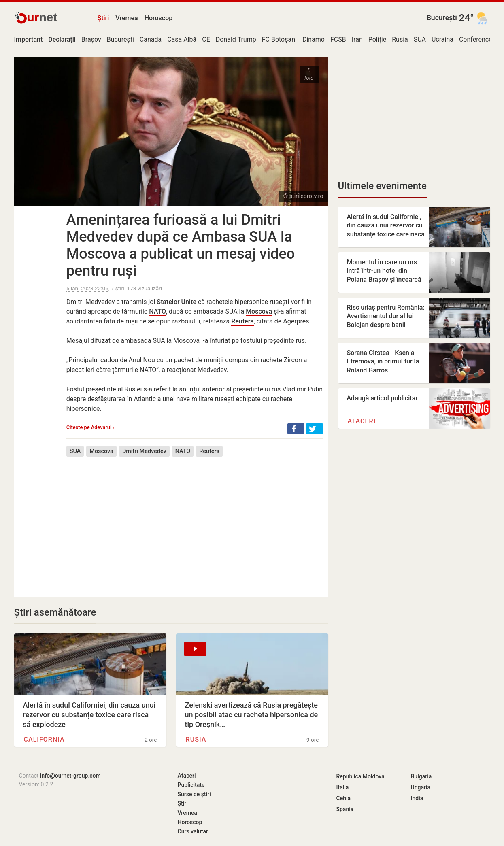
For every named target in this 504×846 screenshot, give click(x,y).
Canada (151, 39)
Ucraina (442, 39)
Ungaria (421, 787)
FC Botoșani (279, 39)
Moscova (259, 311)
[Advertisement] (195, 521)
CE (206, 39)
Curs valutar (193, 831)
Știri (103, 18)
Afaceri (362, 421)
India (417, 798)
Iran (357, 39)
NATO (157, 311)
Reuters (242, 321)
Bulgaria (421, 776)
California (44, 739)
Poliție (377, 39)
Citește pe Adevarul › (90, 427)
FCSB (338, 39)
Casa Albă (182, 39)
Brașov (91, 39)
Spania (345, 809)
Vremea (127, 18)
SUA (420, 39)
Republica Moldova (360, 776)
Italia (343, 787)
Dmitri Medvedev (144, 451)
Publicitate (191, 785)
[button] (296, 429)
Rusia (400, 39)
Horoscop (159, 18)
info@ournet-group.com (70, 776)
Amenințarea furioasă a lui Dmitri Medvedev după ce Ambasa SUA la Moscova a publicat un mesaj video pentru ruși (181, 245)
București (442, 18)
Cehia (344, 798)
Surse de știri (194, 794)
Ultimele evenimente (382, 186)
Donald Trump (236, 39)
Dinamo (314, 39)
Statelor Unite (177, 302)
